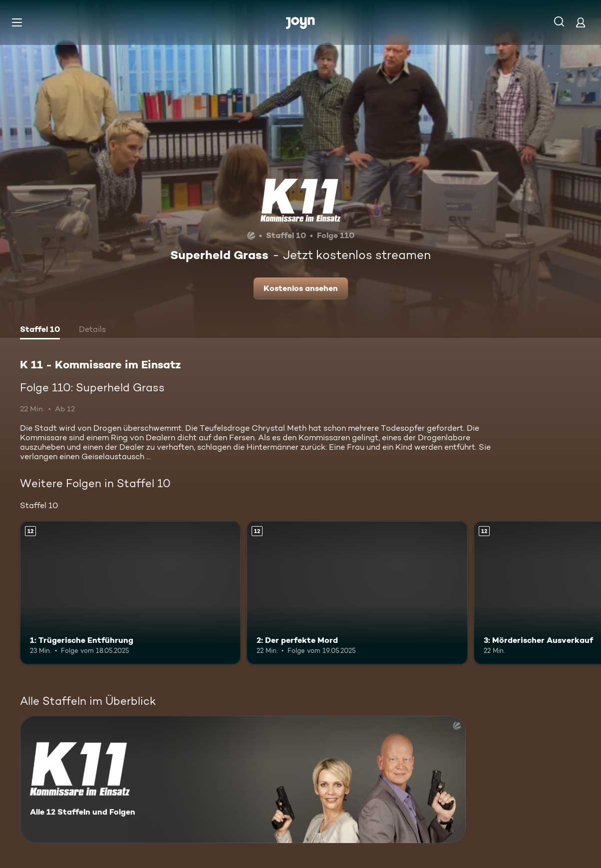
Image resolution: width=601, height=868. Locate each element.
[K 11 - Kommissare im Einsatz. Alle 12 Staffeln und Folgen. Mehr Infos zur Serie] (243, 779)
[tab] (40, 330)
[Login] (581, 22)
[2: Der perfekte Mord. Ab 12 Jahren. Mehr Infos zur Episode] (357, 593)
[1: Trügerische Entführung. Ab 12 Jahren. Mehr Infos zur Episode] (130, 593)
